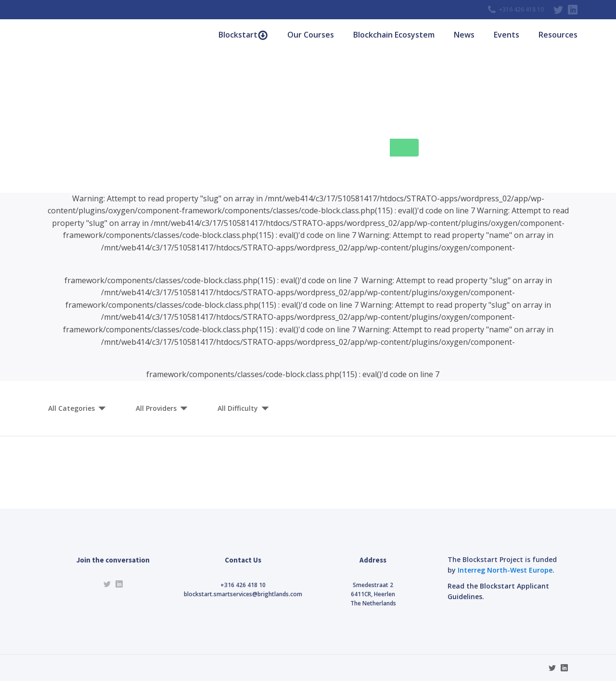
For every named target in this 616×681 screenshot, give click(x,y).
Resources (558, 35)
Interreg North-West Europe (505, 570)
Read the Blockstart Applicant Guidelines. (498, 591)
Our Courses (311, 35)
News (464, 35)
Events (507, 35)
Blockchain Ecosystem (394, 35)
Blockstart (243, 35)
